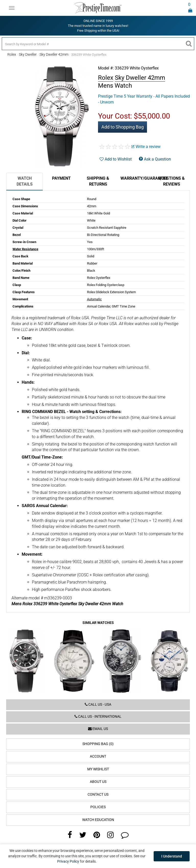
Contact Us (98, 795)
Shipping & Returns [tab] (98, 181)
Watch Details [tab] (25, 181)
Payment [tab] (61, 178)
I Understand (172, 856)
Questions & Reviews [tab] (172, 181)
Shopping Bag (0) (98, 744)
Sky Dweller (28, 54)
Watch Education (98, 820)
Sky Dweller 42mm (54, 54)
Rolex (12, 54)
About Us (98, 782)
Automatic (94, 299)
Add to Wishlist (116, 159)
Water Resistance (25, 249)
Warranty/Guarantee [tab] (137, 178)
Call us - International (98, 717)
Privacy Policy (68, 861)
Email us (98, 729)
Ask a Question (155, 159)
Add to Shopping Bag (122, 127)
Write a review (146, 147)
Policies (98, 807)
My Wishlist (98, 769)
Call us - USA (98, 705)
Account (98, 756)
